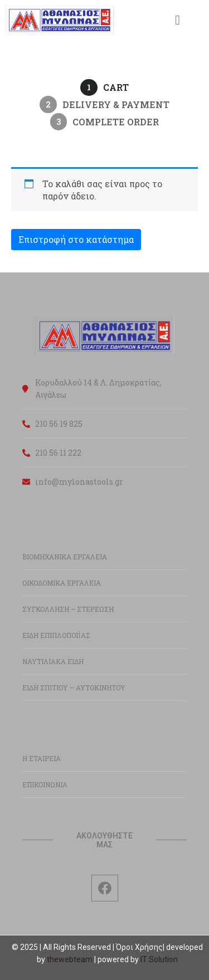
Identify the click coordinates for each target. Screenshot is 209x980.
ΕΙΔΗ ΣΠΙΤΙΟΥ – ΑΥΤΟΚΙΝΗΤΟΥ (74, 688)
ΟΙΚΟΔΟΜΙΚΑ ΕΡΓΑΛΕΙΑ (62, 583)
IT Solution (159, 959)
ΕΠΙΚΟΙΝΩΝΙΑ (45, 784)
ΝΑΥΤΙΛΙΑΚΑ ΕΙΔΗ (53, 661)
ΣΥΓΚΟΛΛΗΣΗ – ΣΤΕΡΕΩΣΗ (68, 609)
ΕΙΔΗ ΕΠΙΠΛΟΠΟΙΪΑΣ (56, 635)
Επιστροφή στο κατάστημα (76, 239)
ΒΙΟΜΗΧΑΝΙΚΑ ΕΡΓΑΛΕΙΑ (65, 557)
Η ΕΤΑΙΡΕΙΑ (42, 758)
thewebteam (70, 959)
